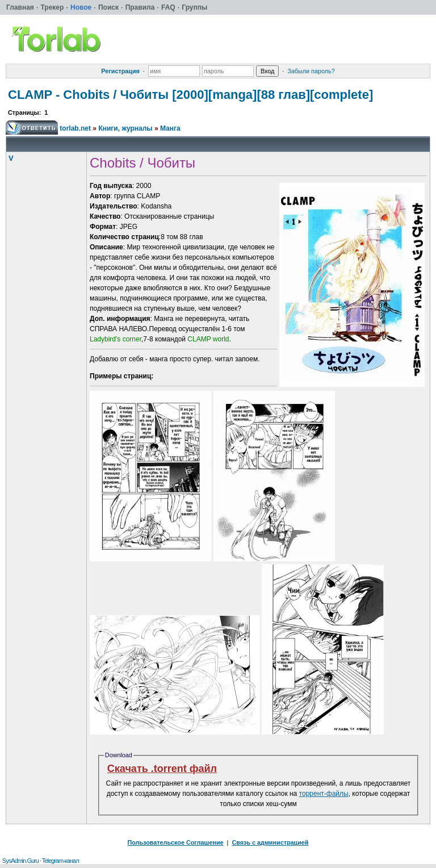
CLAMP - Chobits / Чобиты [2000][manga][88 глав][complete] (190, 95)
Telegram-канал (60, 861)
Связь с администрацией (270, 842)
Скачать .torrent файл (162, 769)
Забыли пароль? (311, 71)
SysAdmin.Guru (20, 861)
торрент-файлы (324, 794)
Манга (170, 128)
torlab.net (75, 128)
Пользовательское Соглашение (176, 842)
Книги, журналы (125, 128)
